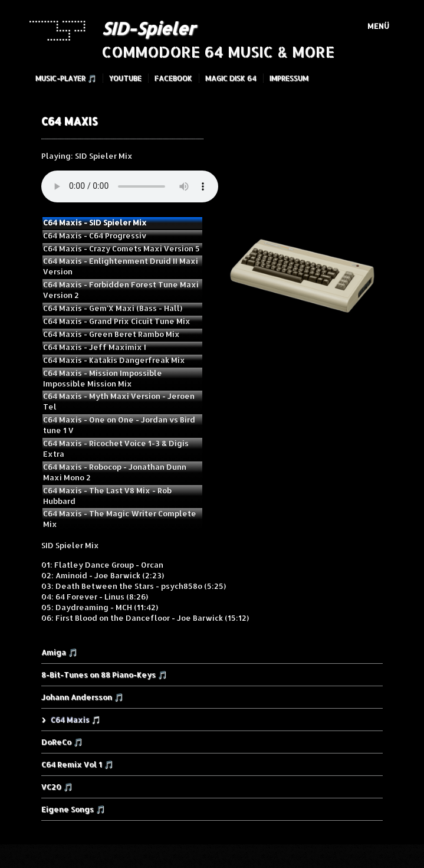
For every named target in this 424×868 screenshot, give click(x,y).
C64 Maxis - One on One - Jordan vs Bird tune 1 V (119, 425)
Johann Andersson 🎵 (82, 697)
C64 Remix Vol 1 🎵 (77, 764)
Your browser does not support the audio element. (130, 186)
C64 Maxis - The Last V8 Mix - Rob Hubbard (107, 496)
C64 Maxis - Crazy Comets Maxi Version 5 (121, 248)
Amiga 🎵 (59, 652)
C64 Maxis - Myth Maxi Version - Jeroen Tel (119, 401)
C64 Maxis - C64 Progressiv (95, 235)
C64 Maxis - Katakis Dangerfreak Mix (114, 360)
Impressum (289, 78)
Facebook (173, 78)
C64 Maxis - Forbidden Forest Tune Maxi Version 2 (121, 290)
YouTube (125, 78)
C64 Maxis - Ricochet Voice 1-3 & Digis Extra (116, 448)
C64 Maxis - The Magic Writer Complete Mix (120, 519)
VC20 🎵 (57, 787)
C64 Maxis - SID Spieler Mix (95, 222)
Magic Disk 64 (231, 78)
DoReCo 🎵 (62, 742)
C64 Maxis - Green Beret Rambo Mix (111, 334)
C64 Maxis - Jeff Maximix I (95, 347)
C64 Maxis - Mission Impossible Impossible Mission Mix (103, 378)
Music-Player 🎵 (66, 78)
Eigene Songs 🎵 (73, 809)
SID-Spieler (148, 28)
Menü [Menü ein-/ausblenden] (378, 26)
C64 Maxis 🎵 (75, 719)
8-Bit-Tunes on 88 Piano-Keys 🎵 (104, 674)
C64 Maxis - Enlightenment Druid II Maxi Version (121, 266)
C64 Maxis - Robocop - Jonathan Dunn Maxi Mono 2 (115, 472)
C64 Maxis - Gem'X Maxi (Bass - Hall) (113, 308)
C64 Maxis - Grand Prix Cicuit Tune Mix (117, 321)
